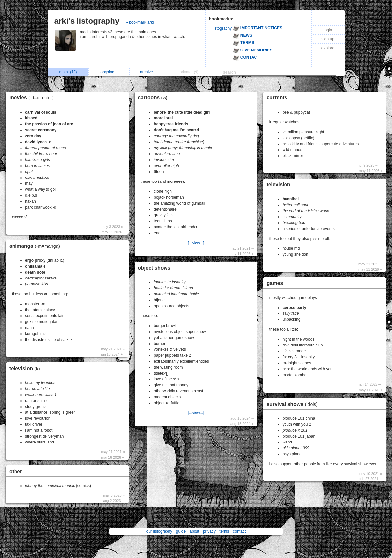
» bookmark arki (140, 22)
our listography (159, 531)
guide (181, 531)
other (16, 471)
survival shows (294, 404)
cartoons (154, 98)
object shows (154, 268)
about (195, 531)
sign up (328, 39)
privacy (209, 531)
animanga (36, 246)
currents (277, 98)
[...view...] (196, 243)
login (328, 30)
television (26, 368)
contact (240, 531)
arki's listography (87, 21)
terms (224, 531)
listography (222, 28)
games (275, 283)
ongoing (109, 72)
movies (33, 98)
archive (148, 72)
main (68, 72)
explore (328, 48)
